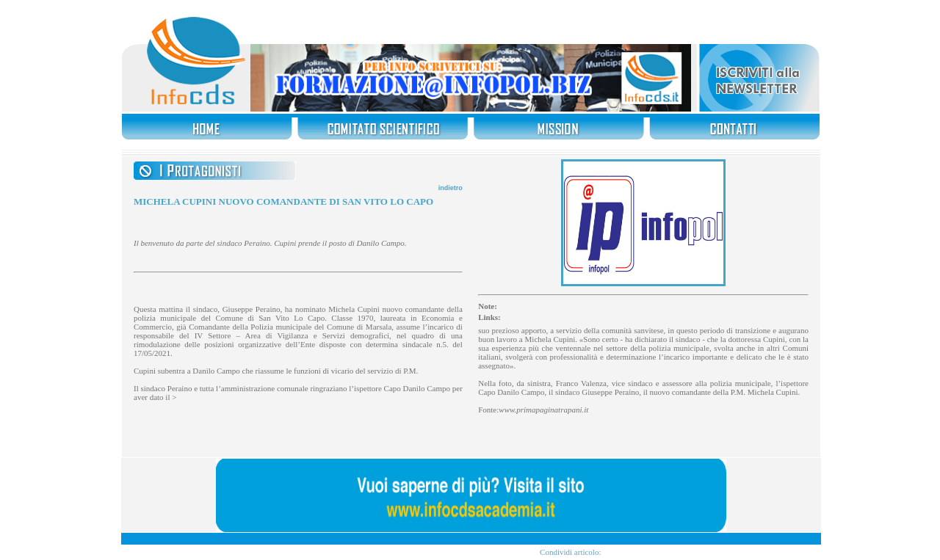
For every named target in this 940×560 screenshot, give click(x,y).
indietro (451, 188)
